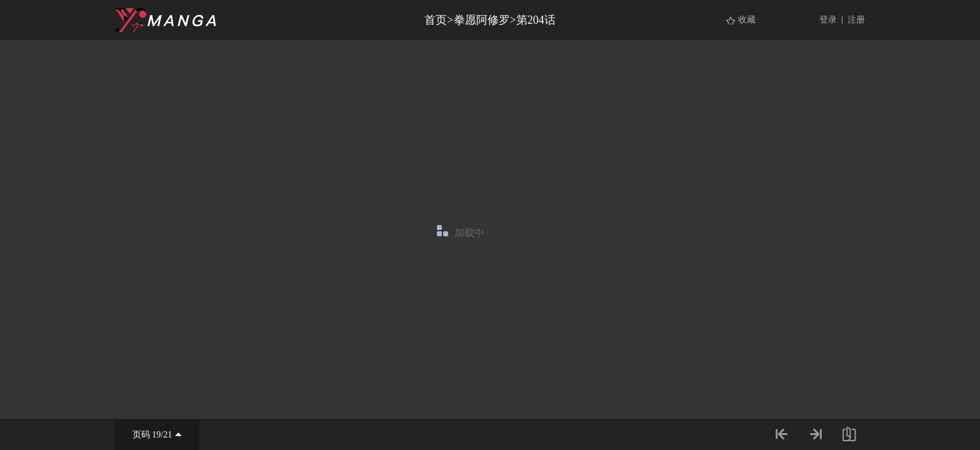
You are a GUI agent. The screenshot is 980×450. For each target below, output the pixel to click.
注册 (856, 20)
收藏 (747, 20)
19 (156, 435)
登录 (828, 20)
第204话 (536, 20)
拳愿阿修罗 (482, 20)
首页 (436, 20)
